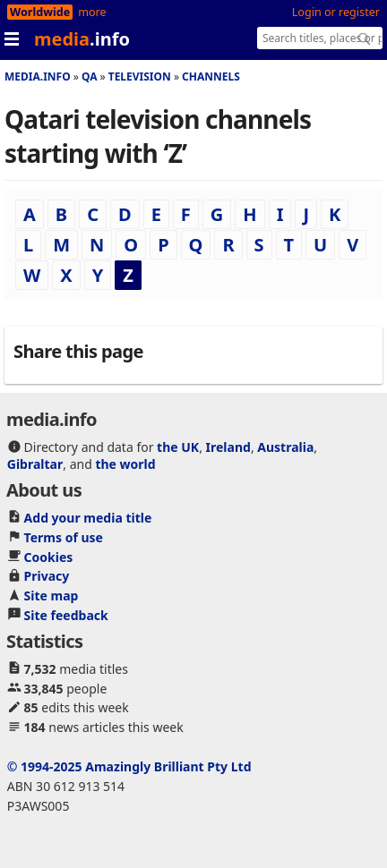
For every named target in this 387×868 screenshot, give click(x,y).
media (82, 39)
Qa (90, 77)
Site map (52, 596)
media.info (38, 77)
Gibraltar (35, 464)
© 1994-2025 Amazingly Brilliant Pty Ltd (129, 766)
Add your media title (88, 518)
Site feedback (66, 615)
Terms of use (64, 537)
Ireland (228, 447)
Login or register (336, 12)
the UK (178, 447)
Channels (211, 77)
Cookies (49, 557)
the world (125, 464)
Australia (285, 447)
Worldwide (40, 12)
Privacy (47, 576)
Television (140, 77)
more (92, 12)
